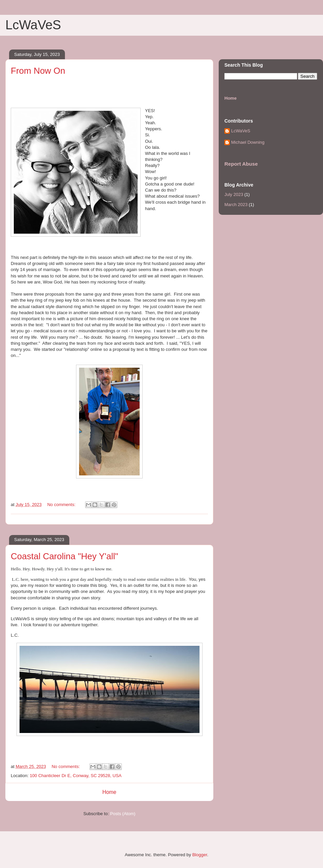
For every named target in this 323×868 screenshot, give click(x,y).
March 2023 (236, 205)
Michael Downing (248, 142)
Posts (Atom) (123, 814)
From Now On (38, 71)
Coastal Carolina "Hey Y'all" (64, 556)
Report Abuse (241, 164)
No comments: (62, 505)
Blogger (200, 855)
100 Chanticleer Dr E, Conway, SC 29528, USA (76, 776)
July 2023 (234, 194)
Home (109, 792)
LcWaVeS (241, 131)
